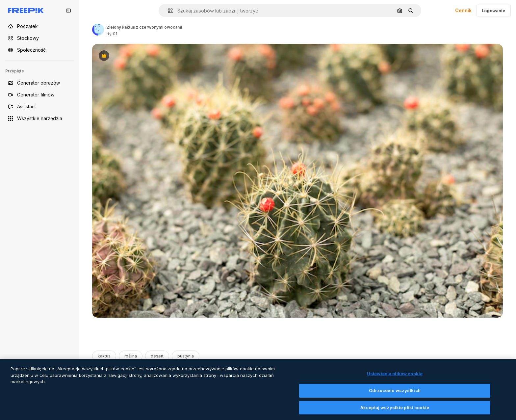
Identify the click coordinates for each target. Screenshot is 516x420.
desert (157, 356)
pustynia (186, 356)
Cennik (463, 10)
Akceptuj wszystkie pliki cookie (395, 412)
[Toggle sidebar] (68, 11)
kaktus (104, 356)
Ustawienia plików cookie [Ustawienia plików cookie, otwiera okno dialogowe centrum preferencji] (395, 379)
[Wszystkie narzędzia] (39, 118)
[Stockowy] (39, 38)
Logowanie (493, 11)
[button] (168, 11)
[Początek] (39, 26)
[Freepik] (26, 11)
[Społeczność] (39, 50)
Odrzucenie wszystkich (395, 395)
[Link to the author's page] (98, 30)
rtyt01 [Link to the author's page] (112, 34)
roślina (131, 356)
